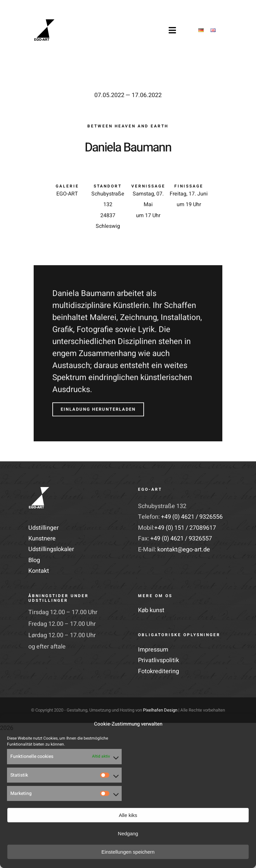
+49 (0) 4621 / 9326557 (181, 539)
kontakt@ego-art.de (184, 550)
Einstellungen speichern (128, 852)
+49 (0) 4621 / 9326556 (192, 517)
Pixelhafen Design (160, 710)
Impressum (153, 650)
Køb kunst (151, 610)
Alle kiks (128, 815)
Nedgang (128, 833)
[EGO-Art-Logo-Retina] (44, 22)
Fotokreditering (158, 671)
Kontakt (39, 571)
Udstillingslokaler (51, 549)
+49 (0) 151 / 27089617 (185, 528)
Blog (34, 560)
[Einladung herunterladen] (98, 407)
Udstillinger (43, 528)
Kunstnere (42, 539)
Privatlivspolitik (158, 660)
